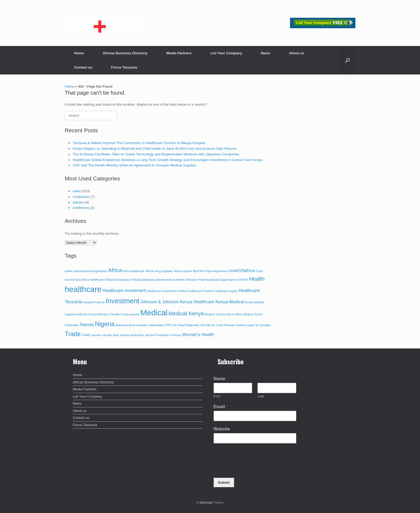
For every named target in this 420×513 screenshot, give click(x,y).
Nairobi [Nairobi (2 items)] (87, 325)
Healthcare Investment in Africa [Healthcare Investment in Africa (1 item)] (167, 291)
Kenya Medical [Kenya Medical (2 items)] (230, 302)
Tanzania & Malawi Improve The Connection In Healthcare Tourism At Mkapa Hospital (139, 143)
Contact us (83, 67)
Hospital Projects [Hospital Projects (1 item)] (94, 302)
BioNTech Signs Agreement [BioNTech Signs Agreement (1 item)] (210, 271)
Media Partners (179, 53)
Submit (224, 482)
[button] (347, 60)
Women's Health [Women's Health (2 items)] (198, 334)
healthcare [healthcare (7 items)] (83, 289)
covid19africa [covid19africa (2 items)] (242, 270)
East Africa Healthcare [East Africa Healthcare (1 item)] (89, 280)
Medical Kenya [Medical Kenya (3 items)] (186, 313)
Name (221, 379)
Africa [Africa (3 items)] (115, 270)
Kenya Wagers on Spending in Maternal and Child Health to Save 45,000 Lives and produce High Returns (155, 149)
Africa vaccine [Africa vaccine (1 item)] (183, 271)
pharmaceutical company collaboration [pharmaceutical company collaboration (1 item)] (140, 325)
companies (81, 197)
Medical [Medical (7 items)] (154, 313)
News (266, 53)
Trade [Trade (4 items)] (73, 334)
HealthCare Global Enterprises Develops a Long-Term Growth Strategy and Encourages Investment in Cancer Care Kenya (167, 160)
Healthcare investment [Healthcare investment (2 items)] (124, 290)
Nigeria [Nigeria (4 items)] (105, 324)
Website (222, 429)
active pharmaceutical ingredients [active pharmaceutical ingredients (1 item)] (86, 271)
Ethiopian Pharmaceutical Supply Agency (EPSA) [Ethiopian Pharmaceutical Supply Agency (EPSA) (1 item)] (217, 280)
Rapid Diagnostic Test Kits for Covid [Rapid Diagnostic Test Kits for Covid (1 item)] (201, 325)
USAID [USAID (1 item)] (86, 335)
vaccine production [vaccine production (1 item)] (132, 335)
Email (221, 407)
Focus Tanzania (124, 67)
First (217, 396)
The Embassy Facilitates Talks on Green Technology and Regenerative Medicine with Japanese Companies (156, 154)
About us (297, 53)
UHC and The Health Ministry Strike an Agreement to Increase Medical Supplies (135, 165)
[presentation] (255, 469)
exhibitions (81, 208)
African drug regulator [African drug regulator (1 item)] (159, 271)
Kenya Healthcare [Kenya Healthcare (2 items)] (197, 302)
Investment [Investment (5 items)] (123, 301)
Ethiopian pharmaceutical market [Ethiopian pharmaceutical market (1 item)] (163, 280)
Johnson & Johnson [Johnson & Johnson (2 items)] (160, 302)
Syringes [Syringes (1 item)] (265, 325)
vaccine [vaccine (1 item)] (96, 335)
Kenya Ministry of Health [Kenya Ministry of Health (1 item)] (104, 314)
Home (79, 53)
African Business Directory (125, 53)
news (77, 191)
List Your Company (226, 53)
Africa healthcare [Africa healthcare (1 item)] (134, 271)
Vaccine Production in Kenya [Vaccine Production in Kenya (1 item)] (163, 335)
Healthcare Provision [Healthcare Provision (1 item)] (201, 291)
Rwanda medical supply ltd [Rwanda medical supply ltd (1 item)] (241, 325)
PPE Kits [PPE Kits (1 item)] (171, 325)
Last (261, 396)
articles (78, 202)
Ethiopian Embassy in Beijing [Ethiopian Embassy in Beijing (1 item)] (123, 280)
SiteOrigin (206, 503)
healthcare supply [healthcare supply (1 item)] (226, 291)
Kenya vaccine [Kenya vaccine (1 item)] (130, 314)
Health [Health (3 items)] (257, 279)
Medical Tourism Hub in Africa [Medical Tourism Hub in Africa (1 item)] (224, 314)
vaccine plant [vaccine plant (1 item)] (111, 335)
